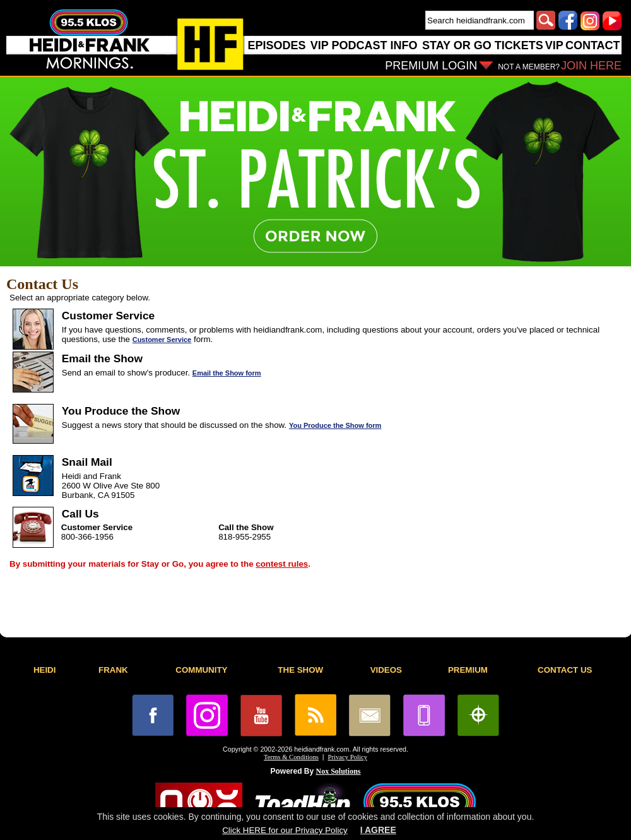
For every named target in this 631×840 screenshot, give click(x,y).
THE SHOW (300, 670)
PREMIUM (468, 670)
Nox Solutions (339, 771)
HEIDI (45, 670)
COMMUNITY (201, 670)
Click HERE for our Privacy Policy (285, 830)
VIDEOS (386, 670)
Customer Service (162, 340)
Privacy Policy (348, 757)
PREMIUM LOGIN (431, 66)
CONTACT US (565, 670)
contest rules (282, 564)
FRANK (113, 670)
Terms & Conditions (291, 757)
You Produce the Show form (335, 425)
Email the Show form (227, 373)
